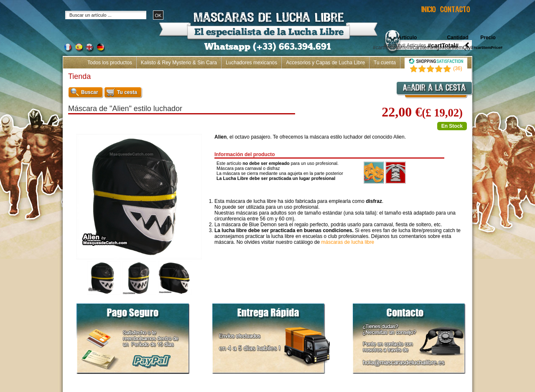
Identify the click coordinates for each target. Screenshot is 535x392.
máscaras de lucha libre (348, 242)
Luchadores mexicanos (251, 63)
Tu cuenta (385, 63)
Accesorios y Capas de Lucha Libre (325, 63)
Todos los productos (110, 63)
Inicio (461, 74)
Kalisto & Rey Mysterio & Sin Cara (179, 63)
